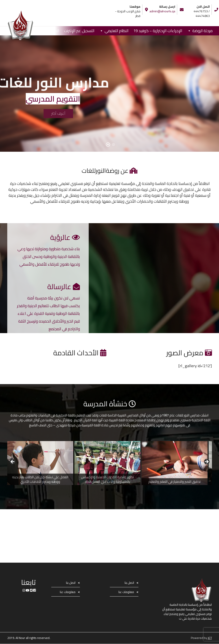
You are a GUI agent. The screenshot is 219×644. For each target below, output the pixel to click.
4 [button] (117, 490)
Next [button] (206, 462)
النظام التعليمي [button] (117, 31)
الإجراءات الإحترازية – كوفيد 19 (158, 31)
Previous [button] (13, 462)
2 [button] (107, 490)
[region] (110, 463)
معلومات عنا (126, 592)
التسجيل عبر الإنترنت (79, 31)
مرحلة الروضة (202, 31)
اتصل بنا (53, 31)
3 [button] (112, 490)
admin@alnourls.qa (162, 11)
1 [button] (102, 490)
